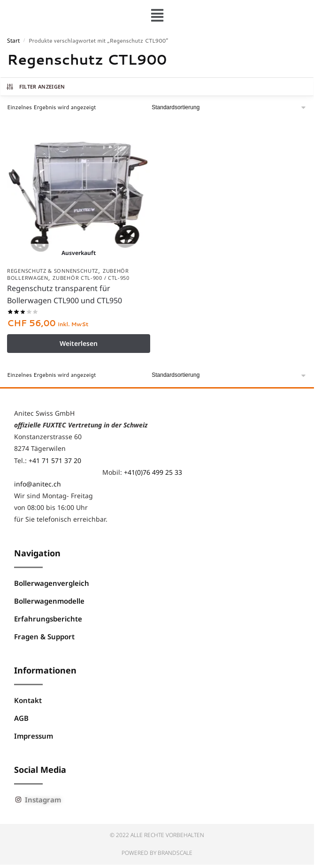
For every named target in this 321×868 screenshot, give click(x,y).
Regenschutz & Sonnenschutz (53, 271)
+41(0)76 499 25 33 (153, 472)
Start (13, 41)
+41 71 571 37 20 (55, 460)
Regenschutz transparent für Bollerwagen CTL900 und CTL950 (65, 294)
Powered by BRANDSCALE (157, 853)
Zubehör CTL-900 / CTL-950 (91, 278)
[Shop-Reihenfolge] (229, 108)
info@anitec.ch (38, 484)
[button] (157, 15)
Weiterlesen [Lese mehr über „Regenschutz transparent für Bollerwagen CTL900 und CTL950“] (79, 343)
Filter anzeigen (35, 87)
